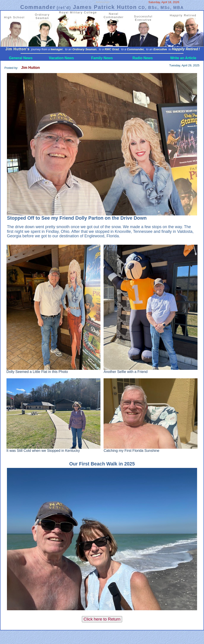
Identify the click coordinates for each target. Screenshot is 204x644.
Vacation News (61, 58)
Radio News (143, 58)
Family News (102, 58)
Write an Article (183, 58)
